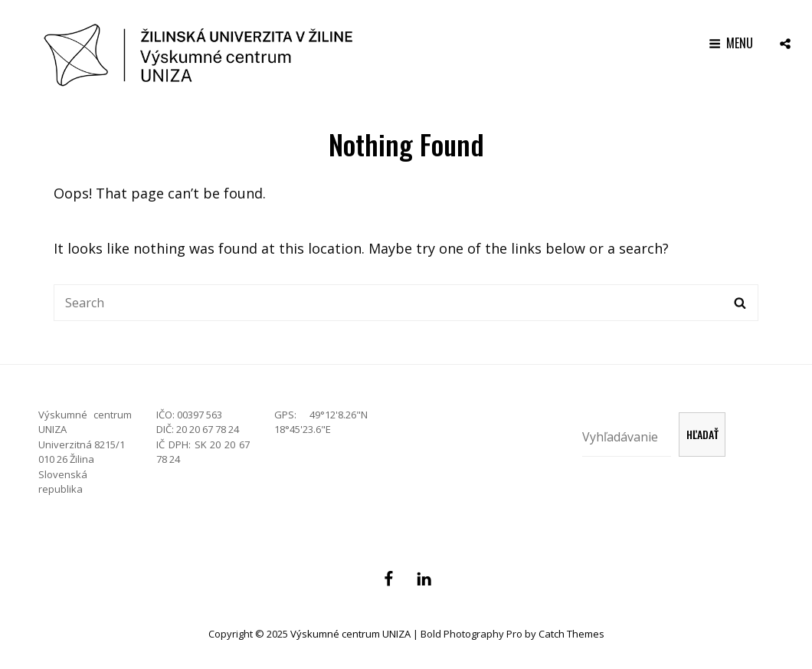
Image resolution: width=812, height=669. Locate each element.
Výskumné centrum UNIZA (350, 634)
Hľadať (702, 434)
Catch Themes (571, 634)
